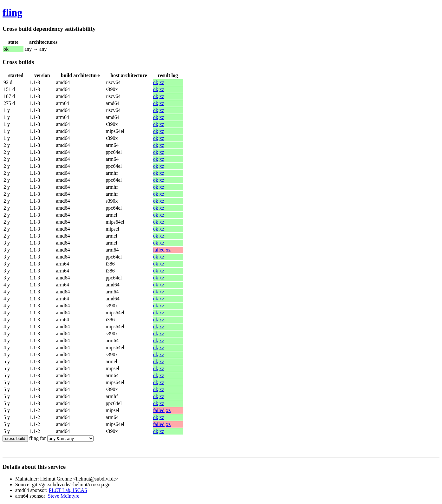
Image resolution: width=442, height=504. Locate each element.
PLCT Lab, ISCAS (68, 490)
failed (159, 250)
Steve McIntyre (64, 496)
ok (156, 82)
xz (162, 82)
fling (12, 12)
